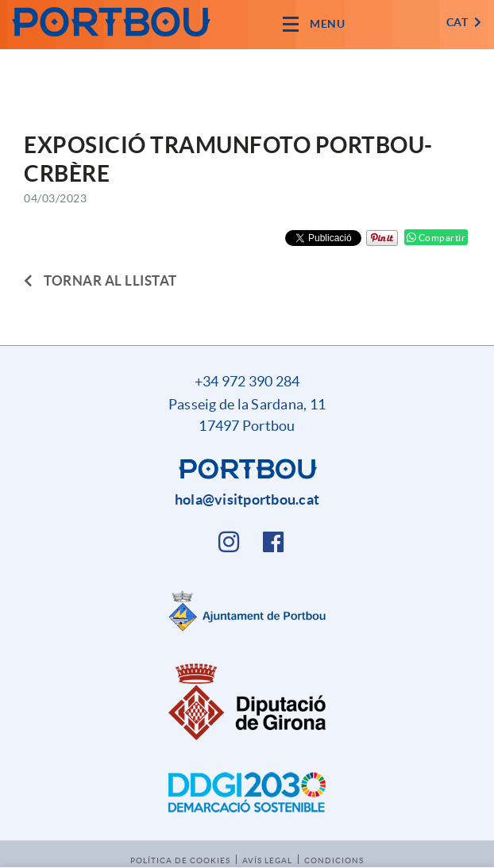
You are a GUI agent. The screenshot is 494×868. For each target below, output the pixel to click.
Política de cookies (180, 860)
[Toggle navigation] (314, 24)
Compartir (436, 238)
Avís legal (267, 860)
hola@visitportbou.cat (247, 499)
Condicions (334, 860)
